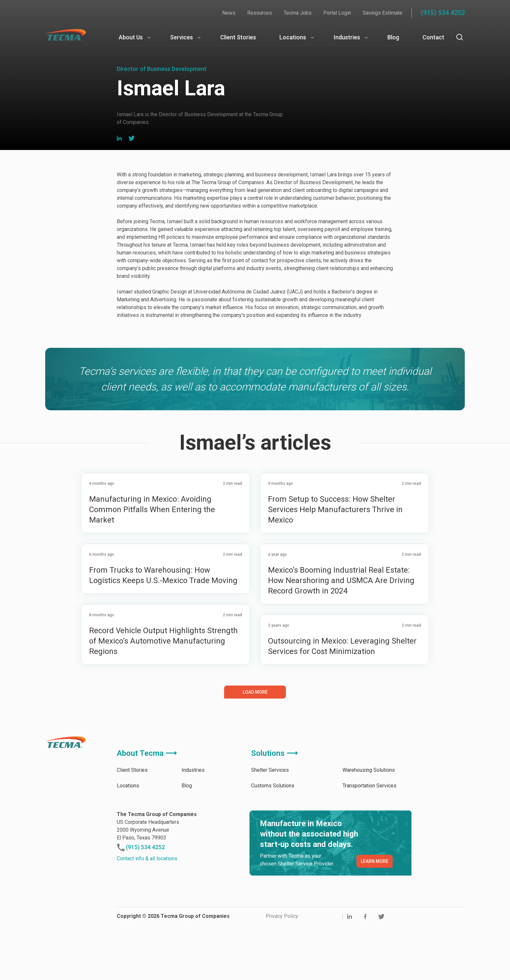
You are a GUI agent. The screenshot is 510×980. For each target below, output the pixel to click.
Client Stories (238, 37)
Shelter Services (270, 824)
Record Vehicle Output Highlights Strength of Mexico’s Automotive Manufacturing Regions (163, 695)
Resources (260, 13)
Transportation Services (369, 840)
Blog (393, 37)
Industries (347, 37)
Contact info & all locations (147, 913)
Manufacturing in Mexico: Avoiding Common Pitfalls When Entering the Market (152, 564)
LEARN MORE (375, 916)
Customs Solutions (273, 840)
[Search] (460, 37)
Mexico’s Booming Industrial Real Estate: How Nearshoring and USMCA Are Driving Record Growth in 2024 (341, 635)
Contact (433, 37)
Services (181, 37)
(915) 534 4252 (443, 13)
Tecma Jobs (298, 13)
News (229, 13)
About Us (131, 37)
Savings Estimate (382, 13)
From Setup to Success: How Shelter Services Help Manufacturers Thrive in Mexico (335, 564)
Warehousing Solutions (369, 824)
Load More (255, 746)
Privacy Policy (282, 970)
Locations (293, 37)
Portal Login (337, 13)
